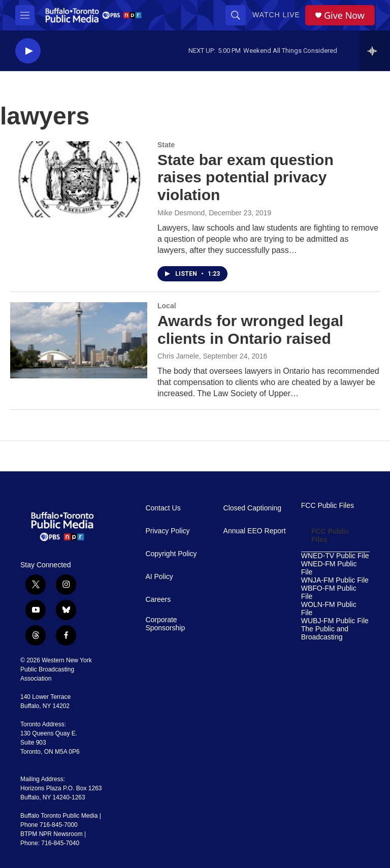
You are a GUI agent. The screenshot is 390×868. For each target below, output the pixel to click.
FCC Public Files (328, 506)
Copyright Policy (171, 554)
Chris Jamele (178, 356)
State (166, 145)
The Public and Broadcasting (325, 633)
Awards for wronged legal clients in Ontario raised (250, 330)
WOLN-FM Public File (329, 609)
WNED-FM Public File (329, 568)
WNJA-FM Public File (335, 580)
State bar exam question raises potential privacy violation (246, 178)
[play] (28, 51)
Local (167, 306)
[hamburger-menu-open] (25, 15)
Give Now (344, 15)
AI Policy (159, 577)
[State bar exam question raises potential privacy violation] (79, 179)
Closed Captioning (252, 508)
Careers (158, 600)
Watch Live (276, 15)
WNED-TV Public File (335, 556)
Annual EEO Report (255, 531)
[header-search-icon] (236, 15)
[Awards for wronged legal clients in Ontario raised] (79, 340)
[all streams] (375, 51)
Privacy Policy (167, 531)
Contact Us (163, 508)
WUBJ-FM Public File (335, 621)
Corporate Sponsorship (165, 624)
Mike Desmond (181, 213)
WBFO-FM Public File (329, 592)
